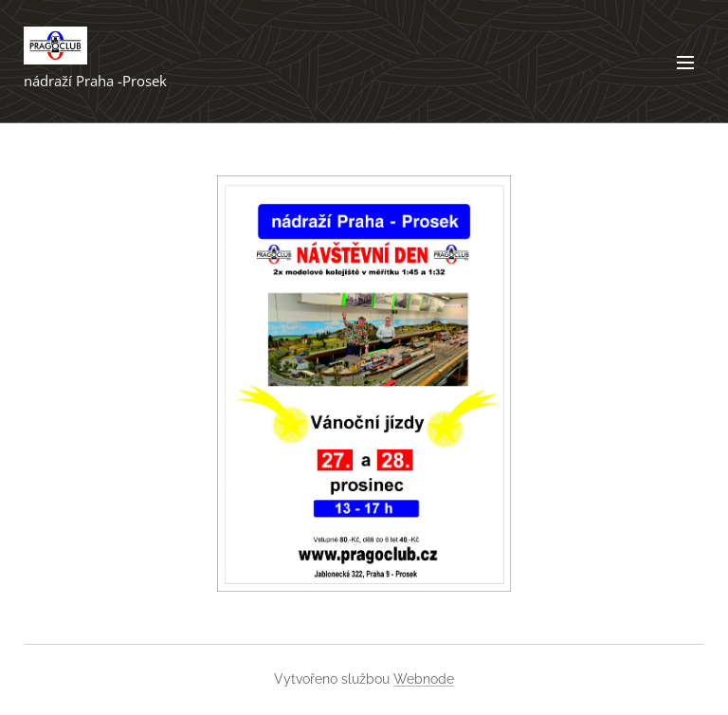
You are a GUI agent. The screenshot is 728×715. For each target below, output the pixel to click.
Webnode (424, 679)
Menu (685, 63)
